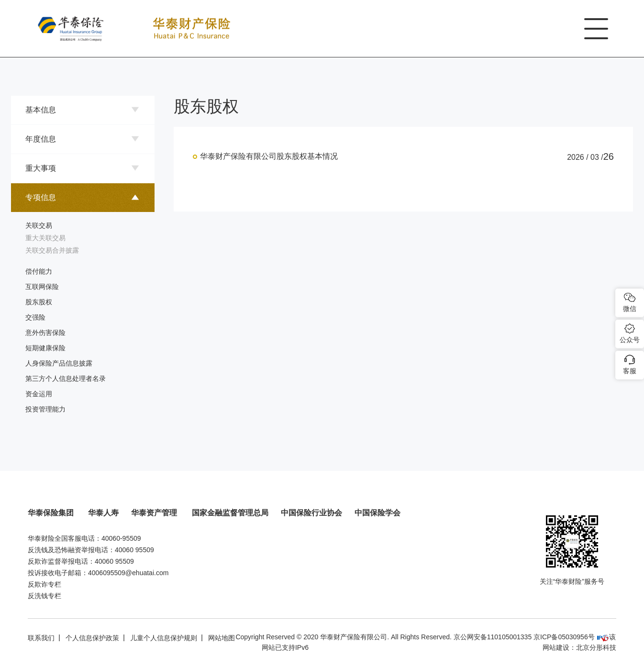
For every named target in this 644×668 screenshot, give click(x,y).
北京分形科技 (596, 647)
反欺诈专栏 (44, 584)
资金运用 (39, 394)
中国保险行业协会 (311, 513)
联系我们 (41, 638)
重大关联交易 (45, 238)
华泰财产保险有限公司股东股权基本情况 (269, 156)
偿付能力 (39, 271)
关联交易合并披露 (52, 250)
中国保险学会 (378, 513)
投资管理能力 (45, 409)
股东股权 (39, 302)
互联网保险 (42, 287)
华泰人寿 (103, 513)
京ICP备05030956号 (564, 637)
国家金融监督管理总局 (230, 513)
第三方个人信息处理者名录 (66, 379)
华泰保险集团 (52, 513)
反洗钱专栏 (44, 596)
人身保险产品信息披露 (59, 363)
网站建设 (556, 647)
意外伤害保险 (45, 333)
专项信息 (41, 197)
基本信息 (41, 110)
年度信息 (41, 139)
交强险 (35, 317)
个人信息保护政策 (92, 638)
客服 (630, 371)
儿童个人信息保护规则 (164, 638)
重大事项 (41, 168)
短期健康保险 (45, 348)
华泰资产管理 (155, 513)
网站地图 (222, 638)
